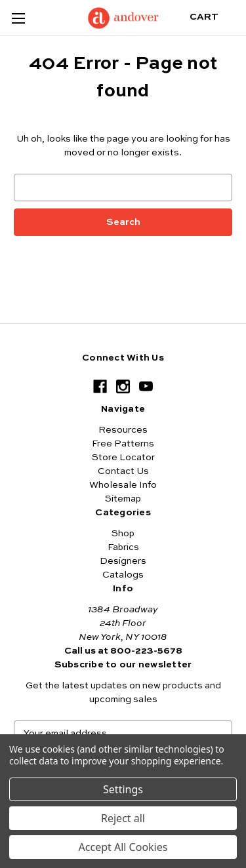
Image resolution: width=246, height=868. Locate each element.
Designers (123, 561)
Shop (123, 534)
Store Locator (123, 458)
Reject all (123, 818)
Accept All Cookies (123, 847)
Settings (123, 789)
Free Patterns (123, 444)
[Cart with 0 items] (214, 17)
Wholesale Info (123, 485)
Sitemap (123, 499)
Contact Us (123, 471)
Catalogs (123, 575)
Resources (123, 430)
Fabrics (123, 547)
